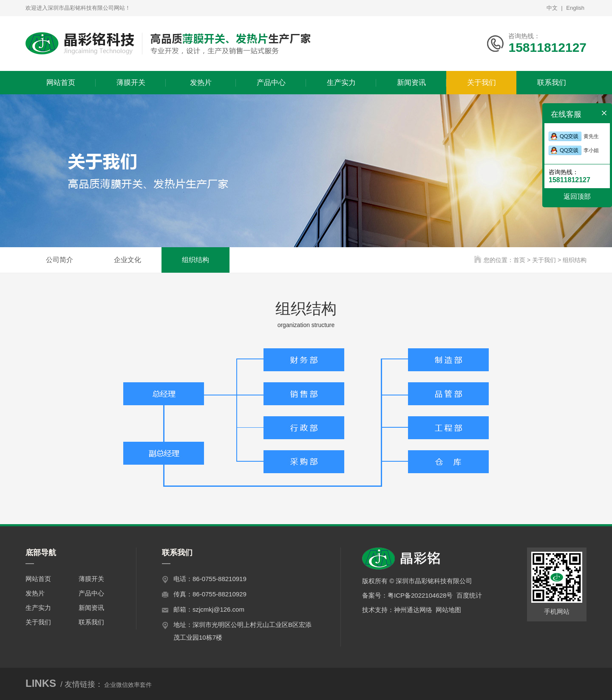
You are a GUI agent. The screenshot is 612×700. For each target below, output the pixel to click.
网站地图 (448, 610)
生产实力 (38, 608)
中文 (552, 8)
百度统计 (469, 595)
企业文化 (127, 260)
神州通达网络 (413, 610)
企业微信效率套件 (128, 685)
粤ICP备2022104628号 (420, 595)
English (575, 8)
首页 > (523, 260)
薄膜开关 (91, 579)
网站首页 (38, 579)
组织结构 (195, 260)
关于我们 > (547, 260)
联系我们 (91, 622)
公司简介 (59, 260)
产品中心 (91, 593)
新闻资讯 (91, 608)
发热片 (35, 593)
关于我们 (38, 622)
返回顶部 (577, 196)
